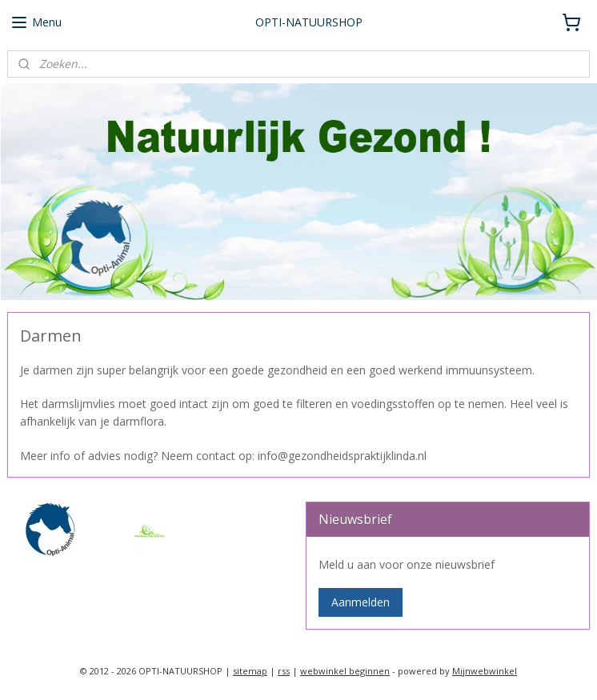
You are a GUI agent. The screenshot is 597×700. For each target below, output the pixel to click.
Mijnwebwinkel (485, 671)
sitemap (250, 671)
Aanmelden (361, 602)
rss (284, 671)
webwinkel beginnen (345, 671)
